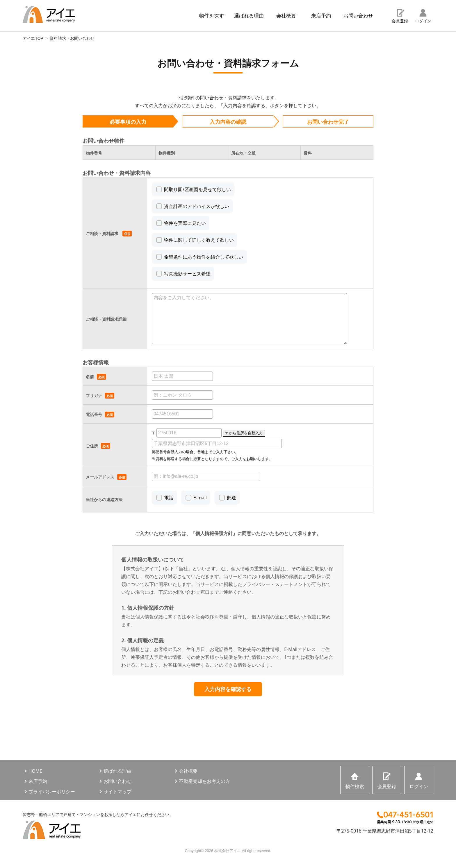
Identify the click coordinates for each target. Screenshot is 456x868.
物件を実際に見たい (185, 223)
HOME (35, 771)
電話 (169, 498)
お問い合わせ (358, 16)
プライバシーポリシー (52, 792)
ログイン (423, 21)
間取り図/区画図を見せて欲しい (197, 189)
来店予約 (321, 16)
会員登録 (400, 21)
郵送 (231, 498)
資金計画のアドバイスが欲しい (197, 206)
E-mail (200, 498)
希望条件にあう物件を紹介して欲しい (204, 257)
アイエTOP (33, 38)
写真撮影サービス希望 (187, 274)
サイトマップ (117, 792)
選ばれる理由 (249, 16)
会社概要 (286, 16)
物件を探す (212, 16)
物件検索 (355, 786)
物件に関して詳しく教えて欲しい (199, 240)
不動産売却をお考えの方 (204, 781)
